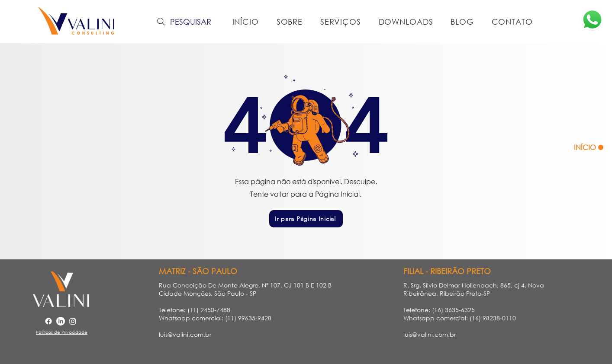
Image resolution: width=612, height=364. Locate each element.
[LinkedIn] (61, 321)
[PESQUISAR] (183, 22)
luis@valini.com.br (185, 334)
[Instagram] (73, 321)
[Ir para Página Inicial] (306, 219)
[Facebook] (48, 321)
